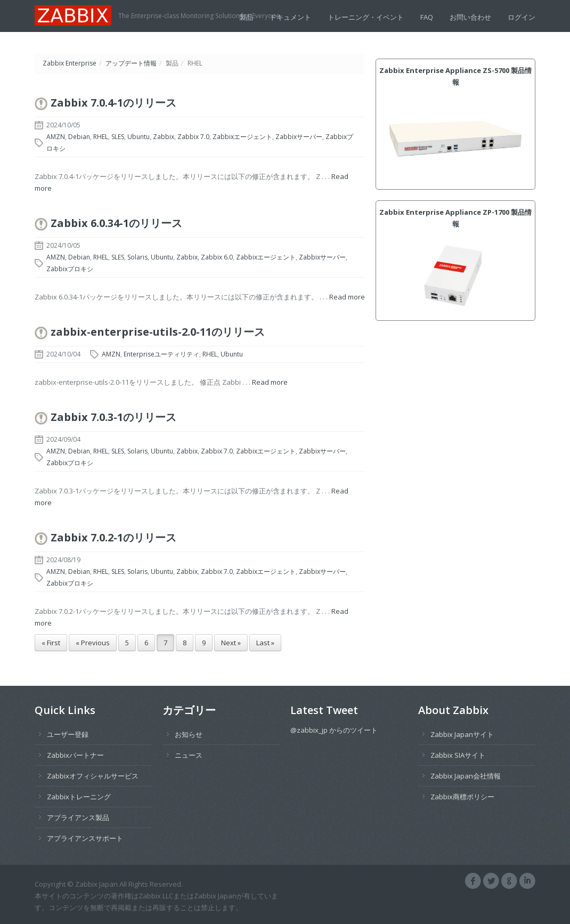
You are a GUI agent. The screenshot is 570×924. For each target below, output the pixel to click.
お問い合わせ (470, 17)
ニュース (189, 755)
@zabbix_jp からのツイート (334, 730)
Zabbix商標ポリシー (462, 797)
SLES (118, 137)
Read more (347, 297)
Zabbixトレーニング (79, 797)
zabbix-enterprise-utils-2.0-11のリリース (158, 332)
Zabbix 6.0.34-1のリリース (116, 223)
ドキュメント (290, 17)
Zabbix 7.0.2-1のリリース (113, 537)
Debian (79, 137)
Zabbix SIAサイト (458, 755)
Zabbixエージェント (242, 137)
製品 (246, 17)
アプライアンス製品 (78, 817)
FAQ (427, 17)
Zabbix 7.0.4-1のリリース (113, 103)
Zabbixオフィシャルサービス (93, 776)
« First (51, 643)
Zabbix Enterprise (70, 63)
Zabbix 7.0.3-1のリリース (113, 417)
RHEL (101, 137)
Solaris (137, 257)
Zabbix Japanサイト (462, 734)
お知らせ (189, 734)
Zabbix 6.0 (217, 257)
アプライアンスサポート (85, 838)
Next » (231, 643)
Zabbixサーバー (299, 137)
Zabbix (164, 137)
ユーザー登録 (68, 734)
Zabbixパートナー (75, 755)
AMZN (56, 137)
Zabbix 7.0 (193, 137)
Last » (265, 643)
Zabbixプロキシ (70, 269)
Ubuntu (139, 137)
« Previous (93, 643)
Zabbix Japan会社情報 (466, 776)
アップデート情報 (131, 63)
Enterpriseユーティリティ (161, 354)
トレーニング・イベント (366, 17)
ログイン (522, 17)
